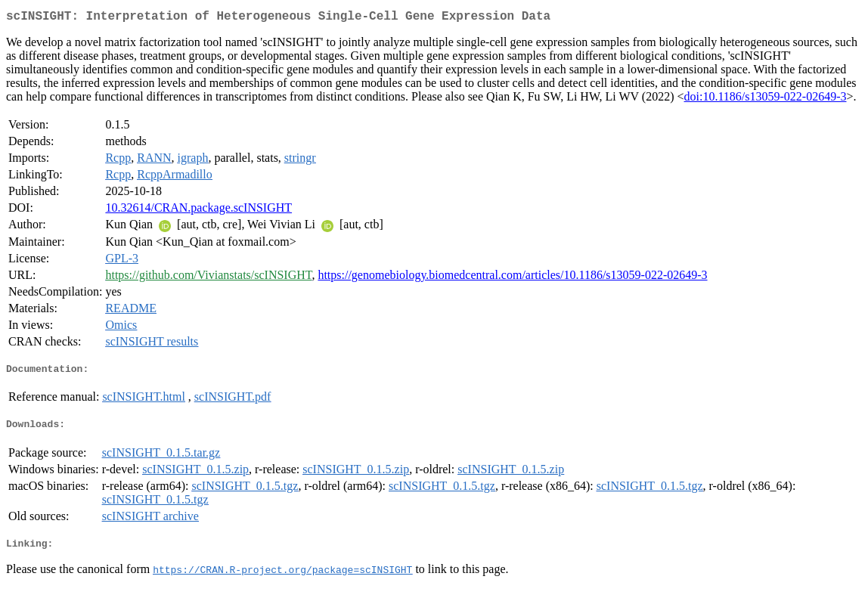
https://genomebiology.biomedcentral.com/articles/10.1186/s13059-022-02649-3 (512, 278)
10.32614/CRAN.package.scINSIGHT (198, 211)
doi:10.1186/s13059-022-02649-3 (766, 99)
